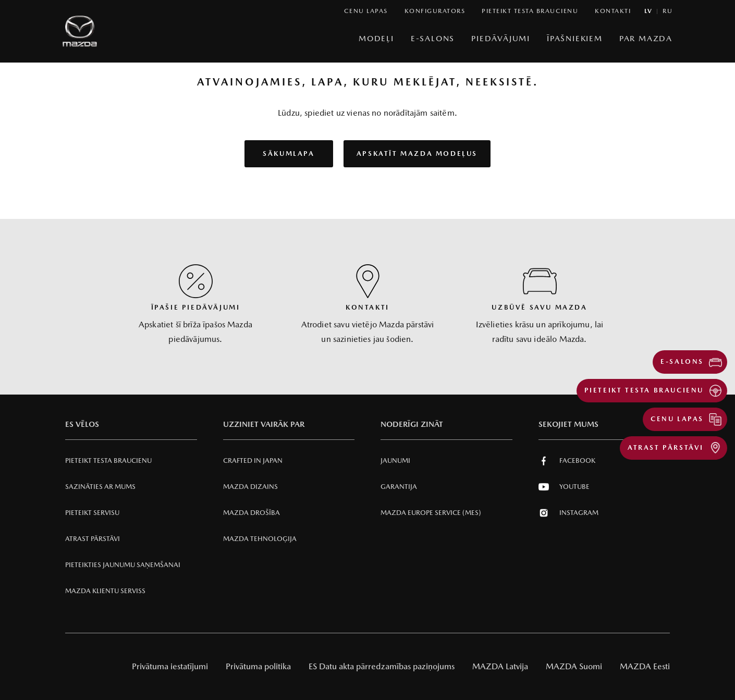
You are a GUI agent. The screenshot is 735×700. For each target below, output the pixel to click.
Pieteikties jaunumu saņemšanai (123, 565)
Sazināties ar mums (100, 487)
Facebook (567, 461)
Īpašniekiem (575, 38)
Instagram (568, 513)
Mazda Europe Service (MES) (431, 513)
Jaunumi (395, 460)
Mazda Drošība (252, 513)
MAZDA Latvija (500, 666)
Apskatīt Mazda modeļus (417, 153)
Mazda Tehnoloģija (260, 539)
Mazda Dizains (250, 487)
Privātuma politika (258, 666)
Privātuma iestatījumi (170, 666)
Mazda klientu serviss (105, 591)
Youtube (564, 487)
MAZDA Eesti (645, 666)
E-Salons (433, 38)
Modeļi (376, 38)
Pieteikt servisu (92, 513)
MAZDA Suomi (574, 666)
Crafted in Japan (253, 460)
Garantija (399, 487)
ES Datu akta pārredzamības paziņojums (382, 666)
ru (667, 11)
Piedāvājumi (501, 38)
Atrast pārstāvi (93, 539)
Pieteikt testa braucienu (108, 460)
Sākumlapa (289, 153)
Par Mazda (646, 38)
